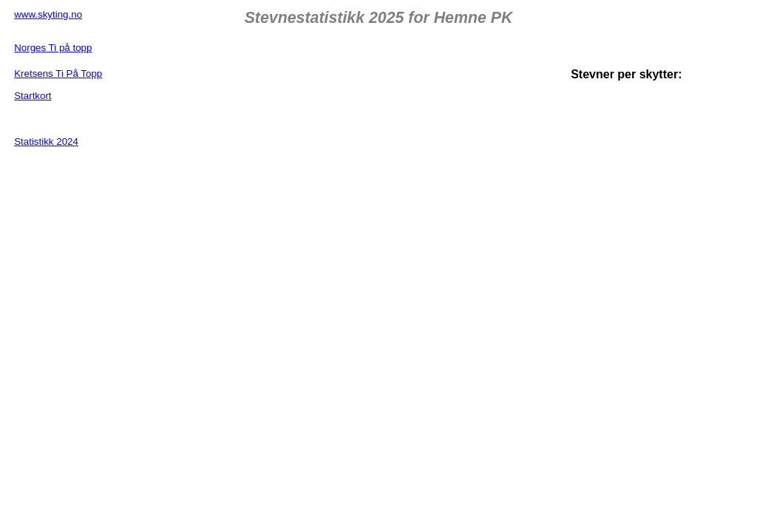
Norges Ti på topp (53, 48)
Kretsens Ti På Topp (58, 74)
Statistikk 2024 (46, 141)
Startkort (33, 96)
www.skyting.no (48, 14)
